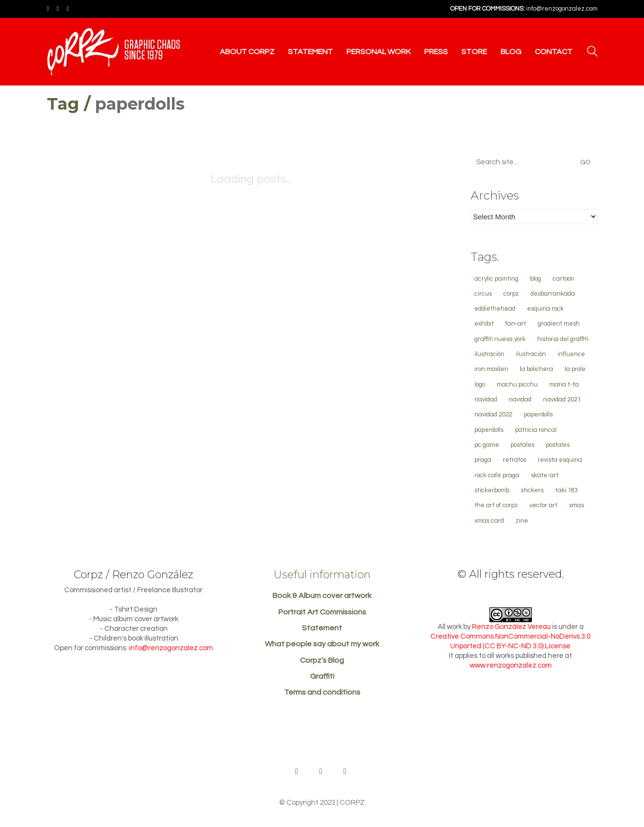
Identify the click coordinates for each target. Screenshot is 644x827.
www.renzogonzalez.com (511, 665)
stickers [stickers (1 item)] (532, 490)
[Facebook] (321, 771)
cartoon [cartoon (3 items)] (564, 279)
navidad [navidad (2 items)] (520, 399)
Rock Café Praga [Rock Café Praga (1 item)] (497, 475)
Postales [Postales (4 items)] (522, 445)
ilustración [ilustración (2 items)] (531, 354)
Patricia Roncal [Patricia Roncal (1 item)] (536, 430)
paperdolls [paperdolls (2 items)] (538, 414)
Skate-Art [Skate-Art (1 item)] (545, 475)
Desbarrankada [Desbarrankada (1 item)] (553, 294)
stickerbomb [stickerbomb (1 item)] (492, 490)
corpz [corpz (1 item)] (511, 294)
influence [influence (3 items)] (571, 354)
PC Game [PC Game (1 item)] (487, 445)
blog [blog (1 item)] (536, 279)
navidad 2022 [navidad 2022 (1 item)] (493, 414)
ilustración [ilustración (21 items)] (489, 354)
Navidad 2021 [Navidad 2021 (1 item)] (562, 399)
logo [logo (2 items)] (480, 385)
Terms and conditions (322, 692)
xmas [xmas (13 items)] (577, 505)
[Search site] (592, 53)
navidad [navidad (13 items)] (486, 399)
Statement (322, 628)
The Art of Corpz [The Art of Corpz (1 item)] (496, 505)
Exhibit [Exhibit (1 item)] (484, 324)
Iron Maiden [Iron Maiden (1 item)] (491, 369)
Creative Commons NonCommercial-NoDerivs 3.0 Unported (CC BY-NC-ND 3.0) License (510, 641)
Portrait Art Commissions (322, 612)
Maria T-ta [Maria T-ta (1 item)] (564, 385)
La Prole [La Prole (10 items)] (575, 369)
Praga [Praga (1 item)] (483, 460)
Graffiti (322, 676)
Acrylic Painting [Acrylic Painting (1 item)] (496, 279)
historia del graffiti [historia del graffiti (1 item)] (563, 339)
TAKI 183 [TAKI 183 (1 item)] (566, 490)
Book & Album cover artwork (322, 596)
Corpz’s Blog (322, 660)
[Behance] (297, 771)
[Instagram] (345, 771)
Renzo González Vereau (511, 627)
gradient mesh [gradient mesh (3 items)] (559, 324)
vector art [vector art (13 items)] (544, 505)
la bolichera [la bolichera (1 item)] (537, 369)
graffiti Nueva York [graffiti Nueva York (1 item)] (500, 339)
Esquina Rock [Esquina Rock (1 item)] (545, 309)
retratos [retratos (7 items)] (515, 460)
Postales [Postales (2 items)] (558, 445)
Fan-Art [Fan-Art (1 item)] (516, 324)
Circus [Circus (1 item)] (483, 294)
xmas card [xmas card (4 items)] (489, 521)
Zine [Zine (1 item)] (522, 521)
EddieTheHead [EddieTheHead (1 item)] (495, 309)
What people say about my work (322, 644)
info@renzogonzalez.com (562, 9)
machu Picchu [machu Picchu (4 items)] (517, 385)
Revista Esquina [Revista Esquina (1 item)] (560, 460)
